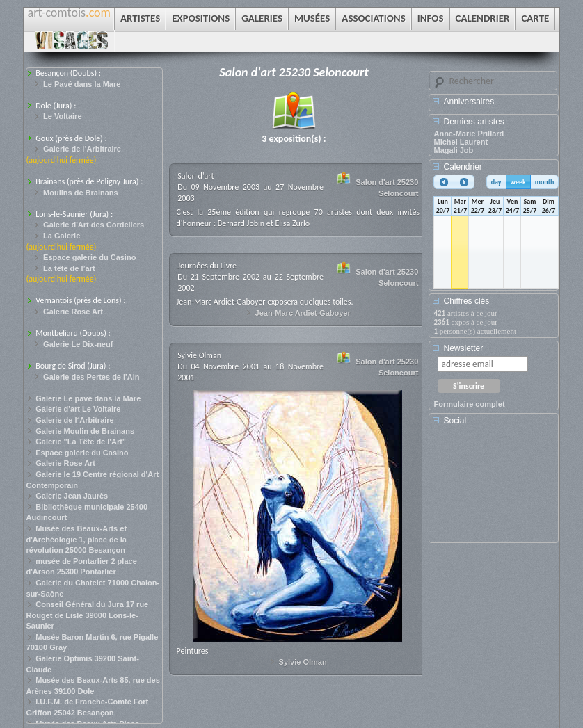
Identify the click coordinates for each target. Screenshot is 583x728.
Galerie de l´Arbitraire (75, 420)
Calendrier (462, 167)
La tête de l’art (69, 268)
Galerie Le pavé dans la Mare (88, 398)
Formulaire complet (469, 404)
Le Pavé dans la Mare (82, 84)
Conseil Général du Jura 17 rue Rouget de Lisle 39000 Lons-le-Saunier (88, 615)
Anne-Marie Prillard (469, 134)
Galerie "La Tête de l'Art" (81, 442)
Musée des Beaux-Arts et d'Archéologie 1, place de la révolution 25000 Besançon (77, 539)
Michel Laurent (461, 142)
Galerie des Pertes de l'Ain (91, 377)
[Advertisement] (496, 489)
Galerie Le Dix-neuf (78, 344)
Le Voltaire (62, 116)
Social (455, 421)
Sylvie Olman (303, 662)
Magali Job (453, 150)
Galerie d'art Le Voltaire (78, 409)
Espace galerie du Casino (89, 257)
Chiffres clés (466, 301)
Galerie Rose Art (73, 312)
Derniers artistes (473, 122)
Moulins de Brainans (81, 193)
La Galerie (62, 236)
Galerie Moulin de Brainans (85, 431)
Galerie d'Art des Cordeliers (94, 225)
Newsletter (463, 348)
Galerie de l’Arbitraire (82, 149)
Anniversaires (469, 102)
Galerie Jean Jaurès (72, 496)
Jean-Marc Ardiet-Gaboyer (303, 313)
